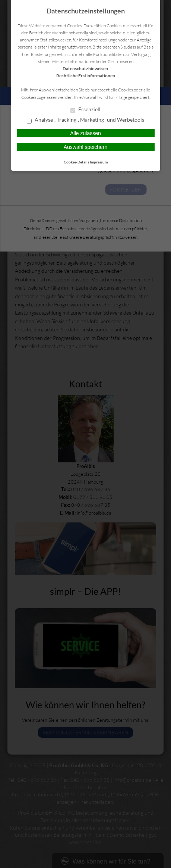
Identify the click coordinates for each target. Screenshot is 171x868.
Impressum (99, 162)
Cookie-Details (76, 162)
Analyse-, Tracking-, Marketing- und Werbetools (85, 120)
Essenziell (85, 110)
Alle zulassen (85, 133)
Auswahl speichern (86, 147)
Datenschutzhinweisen (85, 68)
